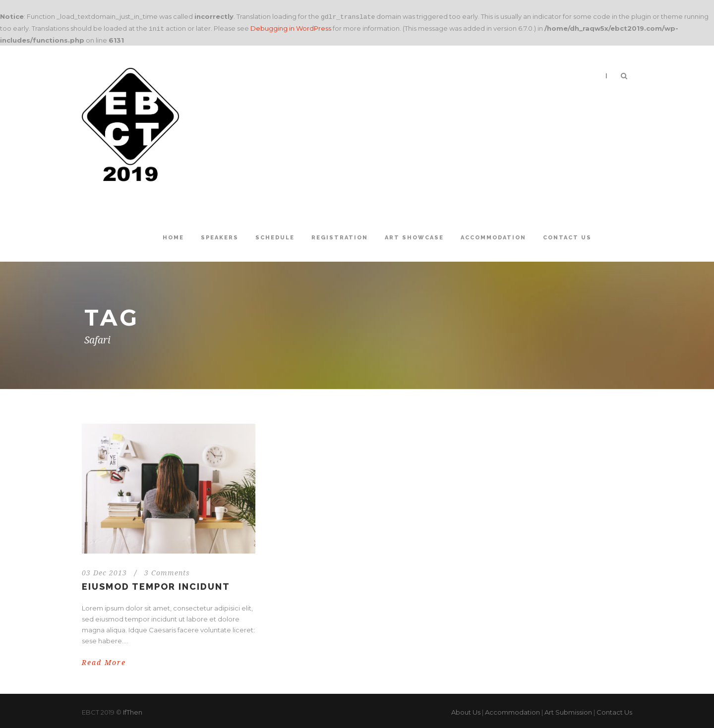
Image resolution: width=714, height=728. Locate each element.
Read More (104, 661)
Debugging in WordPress (291, 27)
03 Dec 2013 (104, 571)
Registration (340, 236)
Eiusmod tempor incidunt (156, 585)
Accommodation (493, 236)
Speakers (220, 236)
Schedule (275, 236)
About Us (466, 710)
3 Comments (167, 571)
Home (173, 236)
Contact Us (567, 236)
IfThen (133, 710)
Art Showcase (414, 236)
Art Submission (568, 710)
